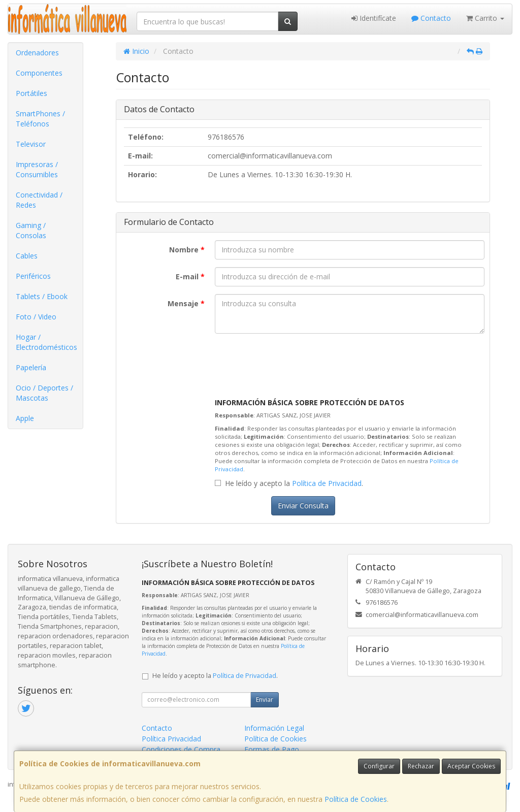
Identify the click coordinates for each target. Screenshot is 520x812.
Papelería (31, 367)
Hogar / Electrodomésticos (46, 342)
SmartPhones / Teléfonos (40, 119)
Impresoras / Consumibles (37, 169)
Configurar (379, 766)
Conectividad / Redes (39, 200)
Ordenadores (37, 53)
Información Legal (274, 728)
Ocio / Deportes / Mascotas (44, 393)
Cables (27, 256)
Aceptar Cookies (471, 766)
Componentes (39, 73)
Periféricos (33, 276)
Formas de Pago (272, 749)
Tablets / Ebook (42, 296)
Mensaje (186, 303)
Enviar (265, 700)
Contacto (431, 18)
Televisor (31, 144)
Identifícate (374, 18)
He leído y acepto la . (294, 483)
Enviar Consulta (303, 506)
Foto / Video (36, 317)
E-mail (190, 277)
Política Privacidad (171, 739)
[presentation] (292, 361)
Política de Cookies (356, 799)
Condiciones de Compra (181, 749)
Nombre (187, 250)
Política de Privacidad (327, 483)
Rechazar (421, 766)
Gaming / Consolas (31, 230)
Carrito (485, 18)
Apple (25, 418)
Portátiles (31, 93)
